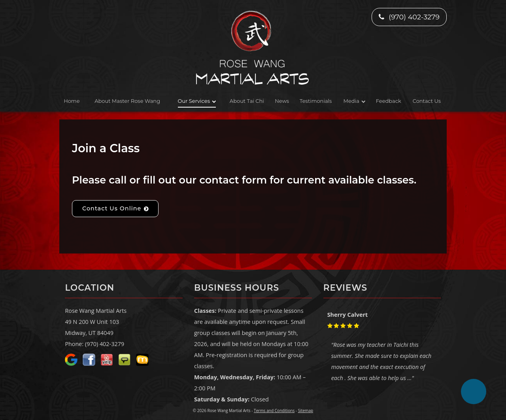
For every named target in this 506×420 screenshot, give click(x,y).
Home (72, 101)
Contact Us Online (112, 208)
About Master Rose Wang (127, 101)
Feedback (389, 101)
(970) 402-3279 (409, 17)
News (282, 101)
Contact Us (427, 101)
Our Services (194, 101)
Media (351, 101)
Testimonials (316, 101)
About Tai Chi (247, 101)
